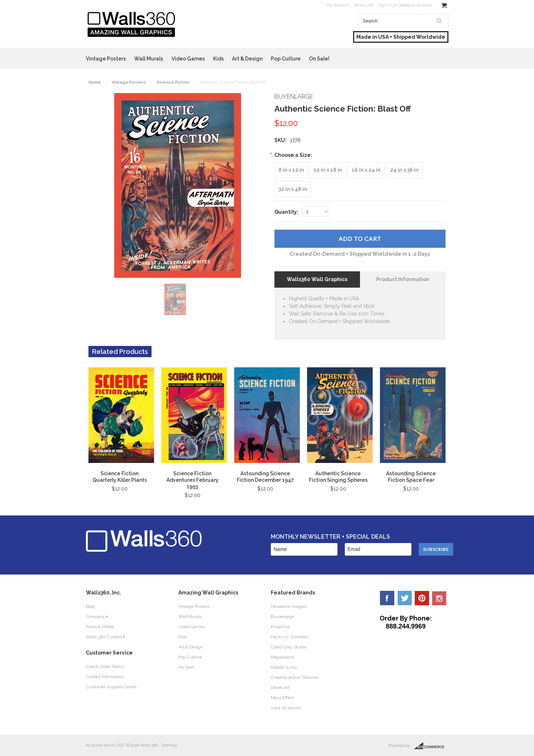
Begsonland (282, 657)
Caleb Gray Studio (289, 647)
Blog (90, 606)
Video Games (188, 59)
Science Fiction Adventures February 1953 (193, 480)
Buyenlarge (282, 617)
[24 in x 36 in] (404, 170)
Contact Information (105, 677)
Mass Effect (282, 698)
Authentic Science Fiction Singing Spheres (338, 477)
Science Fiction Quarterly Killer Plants (120, 477)
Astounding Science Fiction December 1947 (265, 477)
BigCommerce (431, 746)
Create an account (415, 5)
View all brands (286, 708)
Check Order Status (105, 667)
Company (95, 617)
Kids (218, 59)
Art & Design (247, 59)
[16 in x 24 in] (366, 170)
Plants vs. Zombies (289, 637)
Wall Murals (149, 59)
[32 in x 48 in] (293, 189)
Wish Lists (364, 5)
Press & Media (100, 627)
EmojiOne (280, 627)
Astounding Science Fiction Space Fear (411, 477)
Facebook (387, 598)
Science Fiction (173, 82)
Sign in (385, 5)
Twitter (405, 598)
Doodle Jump (284, 667)
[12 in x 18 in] (328, 170)
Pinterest (422, 598)
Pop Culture (286, 59)
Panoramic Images (289, 606)
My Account (338, 5)
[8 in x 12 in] (291, 170)
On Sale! (319, 59)
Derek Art (280, 688)
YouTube (439, 598)
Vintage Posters (106, 59)
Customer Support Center (111, 687)
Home (95, 82)
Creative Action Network (295, 677)
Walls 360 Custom (104, 637)
